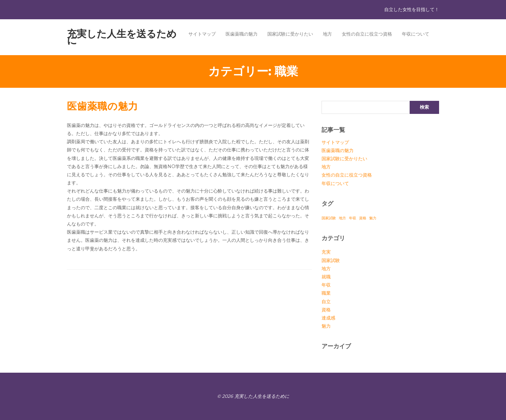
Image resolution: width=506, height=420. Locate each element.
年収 (326, 285)
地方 (327, 34)
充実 (326, 252)
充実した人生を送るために (122, 37)
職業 (326, 293)
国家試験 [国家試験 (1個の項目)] (329, 218)
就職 (326, 277)
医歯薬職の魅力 (242, 34)
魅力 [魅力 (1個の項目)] (373, 218)
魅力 (326, 326)
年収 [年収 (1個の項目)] (353, 218)
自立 (326, 302)
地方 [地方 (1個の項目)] (342, 218)
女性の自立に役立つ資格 (367, 34)
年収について (416, 34)
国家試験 (331, 260)
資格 (326, 310)
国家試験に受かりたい (290, 34)
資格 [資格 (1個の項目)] (363, 218)
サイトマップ (202, 34)
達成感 (328, 318)
